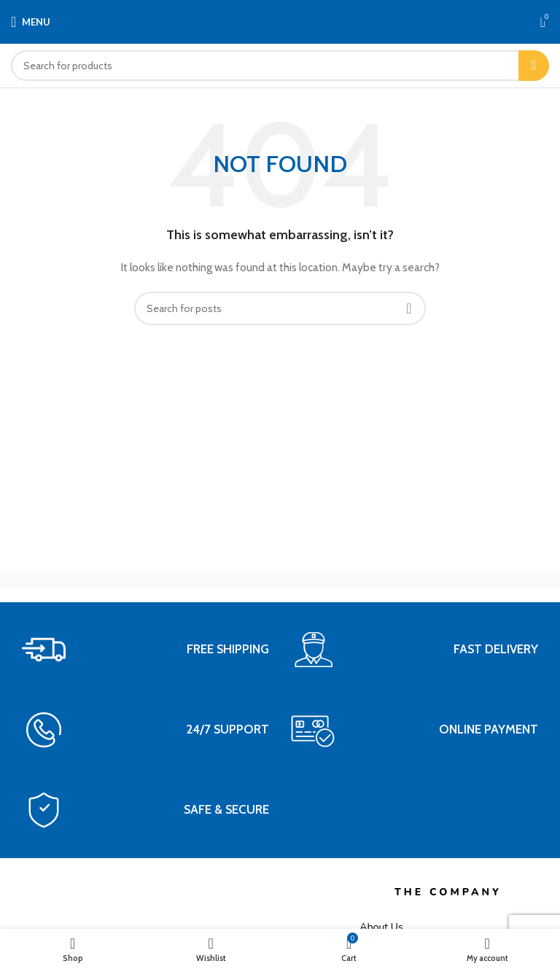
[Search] (280, 66)
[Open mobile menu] (31, 22)
